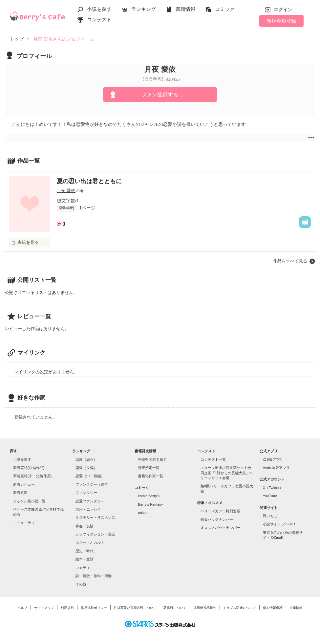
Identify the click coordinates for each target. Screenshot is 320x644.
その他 (81, 584)
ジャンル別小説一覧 (29, 501)
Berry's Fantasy (150, 504)
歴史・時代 (85, 551)
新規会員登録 (281, 21)
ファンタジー (86, 493)
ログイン (283, 10)
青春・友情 (85, 526)
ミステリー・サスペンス (95, 517)
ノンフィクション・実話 (95, 534)
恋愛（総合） (86, 459)
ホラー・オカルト (90, 542)
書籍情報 (185, 9)
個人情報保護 (273, 608)
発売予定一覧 (149, 468)
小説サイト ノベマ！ (280, 524)
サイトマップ (44, 608)
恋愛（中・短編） (90, 476)
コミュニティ (24, 523)
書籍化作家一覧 (150, 476)
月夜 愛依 (66, 191)
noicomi (144, 513)
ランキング (144, 9)
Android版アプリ (276, 468)
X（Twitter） (273, 488)
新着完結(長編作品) (29, 468)
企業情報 (296, 608)
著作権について (175, 608)
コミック (225, 9)
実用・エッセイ (88, 509)
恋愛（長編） (86, 468)
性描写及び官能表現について (135, 608)
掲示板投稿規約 (205, 608)
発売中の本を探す (152, 459)
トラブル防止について (240, 608)
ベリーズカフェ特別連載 (220, 511)
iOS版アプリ (273, 459)
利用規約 (67, 608)
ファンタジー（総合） (94, 484)
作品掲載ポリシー (94, 608)
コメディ (83, 568)
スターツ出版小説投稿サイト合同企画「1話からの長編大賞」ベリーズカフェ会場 (227, 473)
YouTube (270, 496)
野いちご (270, 516)
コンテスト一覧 (213, 459)
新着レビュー (24, 484)
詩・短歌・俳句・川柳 (94, 576)
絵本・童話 (85, 559)
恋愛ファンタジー (90, 501)
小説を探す (99, 9)
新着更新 (20, 493)
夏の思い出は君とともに (89, 181)
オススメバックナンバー (220, 528)
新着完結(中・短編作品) (32, 476)
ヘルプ (22, 608)
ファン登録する (160, 95)
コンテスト (99, 20)
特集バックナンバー (217, 519)
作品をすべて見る (290, 261)
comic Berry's (149, 496)
